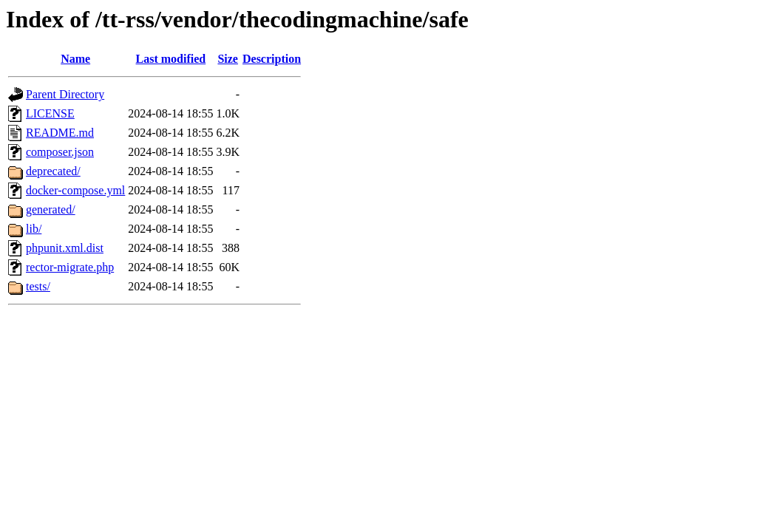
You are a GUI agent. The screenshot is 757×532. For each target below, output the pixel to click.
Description (272, 59)
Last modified (171, 59)
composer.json (60, 152)
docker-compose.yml (75, 190)
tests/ (38, 286)
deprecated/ (53, 171)
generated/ (51, 209)
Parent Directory (65, 94)
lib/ (34, 229)
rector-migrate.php (70, 267)
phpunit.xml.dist (65, 248)
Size (228, 59)
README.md (60, 133)
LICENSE (50, 113)
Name (75, 59)
